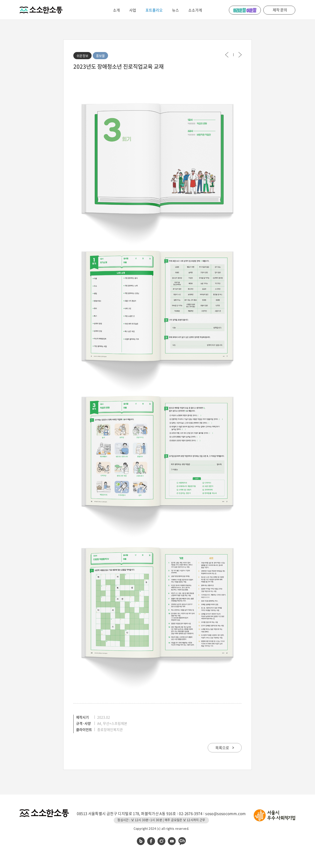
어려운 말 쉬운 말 (245, 10)
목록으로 (225, 748)
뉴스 (175, 10)
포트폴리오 (154, 10)
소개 (116, 10)
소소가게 (195, 10)
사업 (133, 10)
